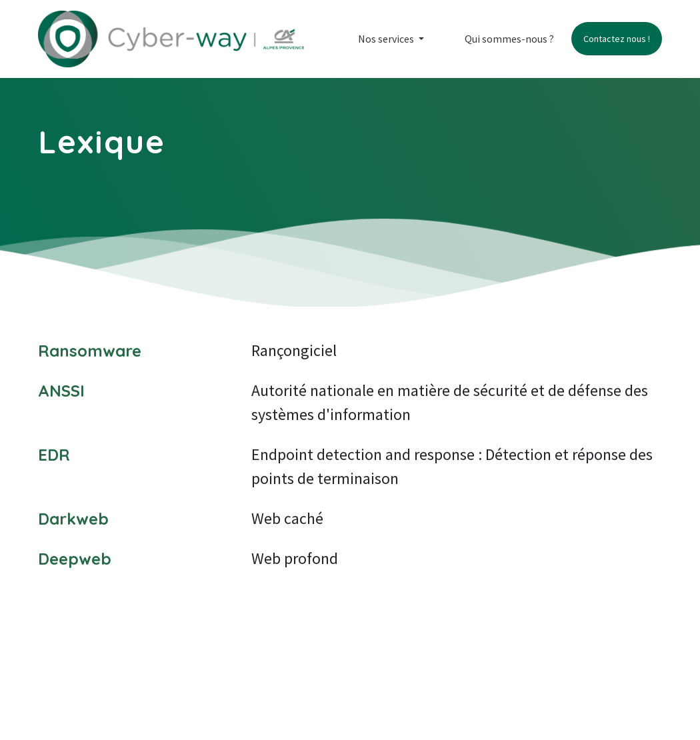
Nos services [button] (387, 39)
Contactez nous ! (617, 39)
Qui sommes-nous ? (509, 39)
